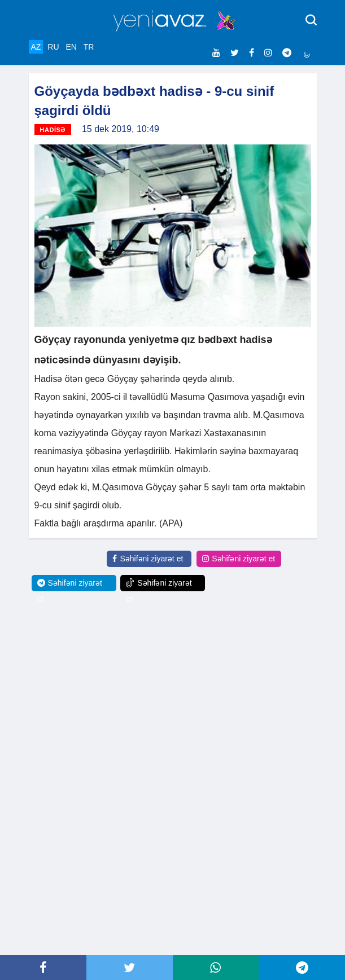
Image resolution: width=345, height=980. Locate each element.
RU (53, 47)
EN (71, 47)
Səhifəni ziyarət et (148, 559)
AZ (36, 47)
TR (89, 47)
